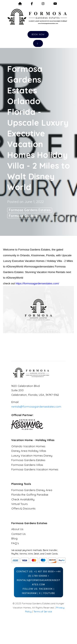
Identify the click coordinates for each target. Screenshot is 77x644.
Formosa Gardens (23, 216)
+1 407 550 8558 (44, 571)
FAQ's (15, 543)
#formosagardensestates (39, 267)
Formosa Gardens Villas (27, 465)
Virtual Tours (19, 504)
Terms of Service (43, 611)
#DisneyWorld (15, 267)
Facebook (46, 589)
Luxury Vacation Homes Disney (32, 456)
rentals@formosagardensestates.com (36, 407)
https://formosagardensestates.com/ (37, 283)
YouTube (49, 593)
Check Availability (23, 499)
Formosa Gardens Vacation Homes (35, 469)
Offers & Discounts (23, 508)
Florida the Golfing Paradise (30, 495)
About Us (17, 529)
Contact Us (18, 534)
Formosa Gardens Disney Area (32, 490)
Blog (14, 538)
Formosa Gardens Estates (30, 210)
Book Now (38, 34)
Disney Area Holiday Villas (29, 451)
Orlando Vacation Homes (28, 446)
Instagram (29, 593)
